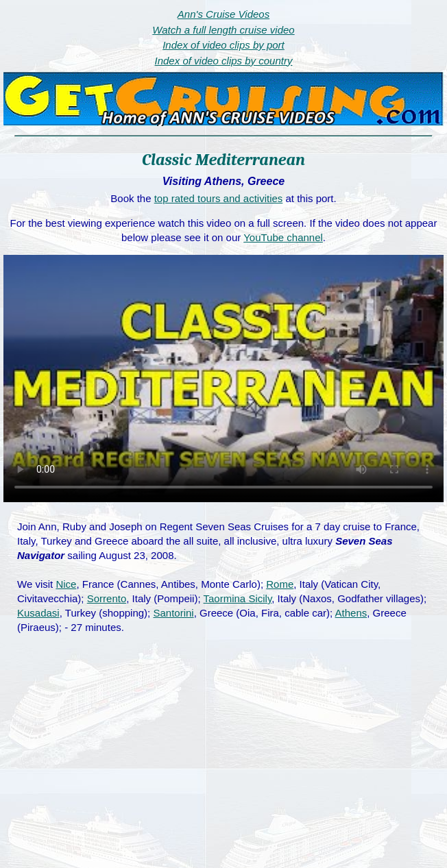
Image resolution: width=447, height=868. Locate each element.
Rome (280, 584)
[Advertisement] (223, 765)
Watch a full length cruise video (223, 30)
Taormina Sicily (238, 598)
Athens (351, 613)
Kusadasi (38, 613)
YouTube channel (283, 237)
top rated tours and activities (219, 198)
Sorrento (107, 598)
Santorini (173, 613)
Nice (66, 584)
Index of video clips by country (224, 61)
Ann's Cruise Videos (223, 14)
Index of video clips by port (223, 45)
